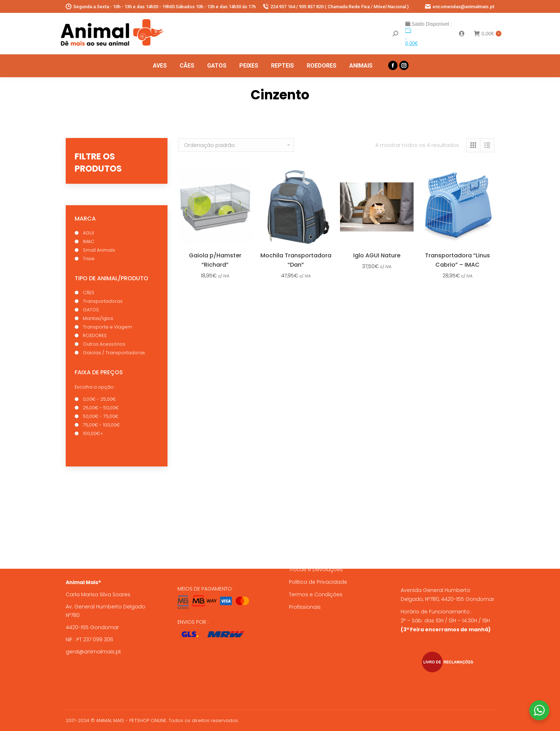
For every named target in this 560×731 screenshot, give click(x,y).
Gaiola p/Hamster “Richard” (215, 260)
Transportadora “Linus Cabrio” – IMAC (457, 260)
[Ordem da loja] (236, 145)
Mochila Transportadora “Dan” (296, 260)
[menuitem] (160, 66)
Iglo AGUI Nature (377, 255)
